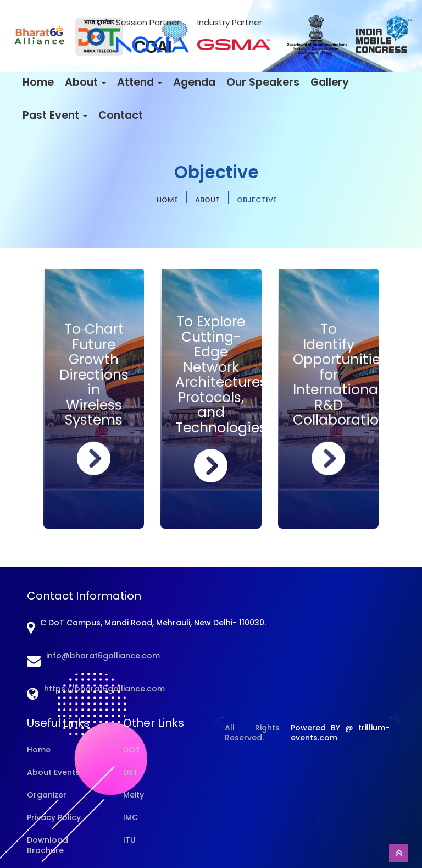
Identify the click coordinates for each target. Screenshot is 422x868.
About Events (53, 772)
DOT (132, 750)
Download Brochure (48, 845)
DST (131, 772)
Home (38, 82)
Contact (121, 115)
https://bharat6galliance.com (104, 689)
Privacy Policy (54, 817)
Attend (140, 82)
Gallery (330, 82)
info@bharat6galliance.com (103, 656)
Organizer (47, 795)
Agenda (194, 82)
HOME (167, 200)
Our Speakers (263, 82)
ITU (129, 840)
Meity (134, 795)
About (85, 82)
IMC (131, 817)
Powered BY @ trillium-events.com (340, 733)
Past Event (55, 115)
